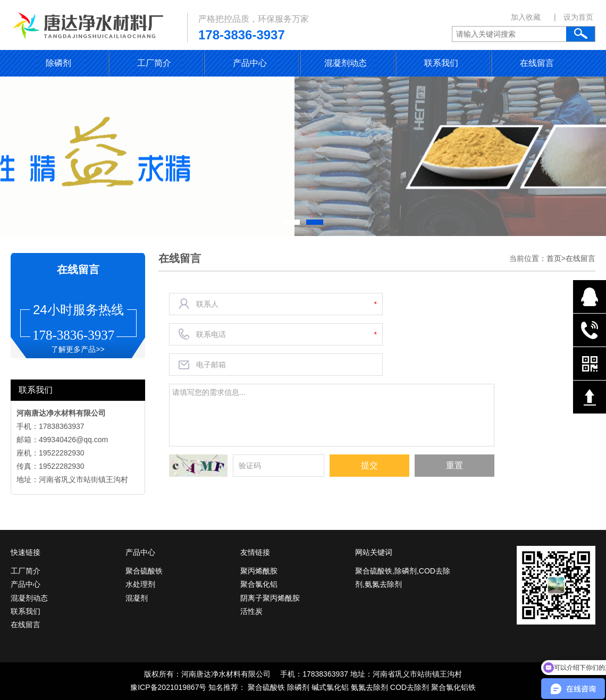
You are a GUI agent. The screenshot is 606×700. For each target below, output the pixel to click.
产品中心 (250, 63)
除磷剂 (58, 63)
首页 (554, 258)
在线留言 (537, 63)
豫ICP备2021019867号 (168, 687)
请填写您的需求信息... (332, 414)
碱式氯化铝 (330, 687)
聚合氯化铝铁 (453, 687)
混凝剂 (137, 598)
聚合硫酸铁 (144, 571)
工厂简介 (154, 63)
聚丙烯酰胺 (259, 571)
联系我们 (441, 63)
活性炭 (251, 611)
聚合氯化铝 (259, 584)
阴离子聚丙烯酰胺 (270, 598)
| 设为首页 (574, 17)
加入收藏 (526, 17)
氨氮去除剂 (369, 687)
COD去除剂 (410, 687)
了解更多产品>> (78, 349)
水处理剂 (140, 584)
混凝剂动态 (346, 63)
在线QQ (590, 297)
